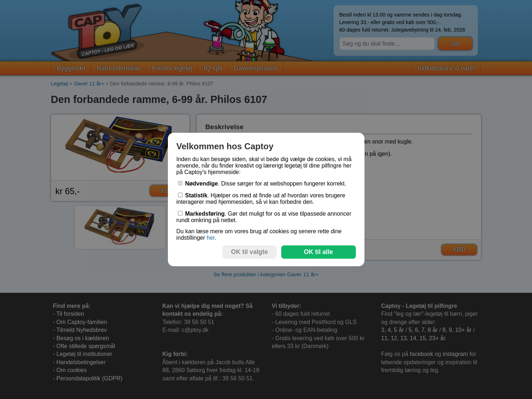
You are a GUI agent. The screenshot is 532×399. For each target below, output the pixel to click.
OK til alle (318, 252)
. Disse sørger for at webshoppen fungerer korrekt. (262, 184)
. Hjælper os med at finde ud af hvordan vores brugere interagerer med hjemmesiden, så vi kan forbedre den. (261, 199)
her (211, 238)
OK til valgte (249, 252)
